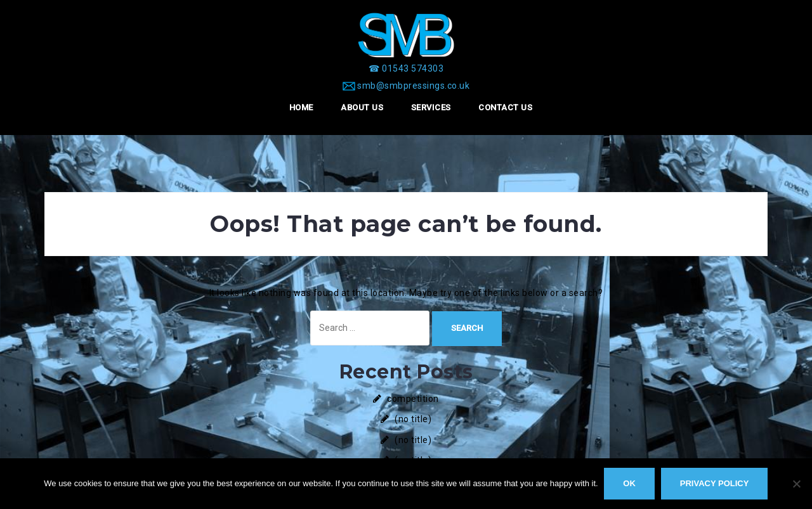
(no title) (413, 419)
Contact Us (505, 107)
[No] (796, 484)
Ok (630, 483)
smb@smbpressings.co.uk (413, 86)
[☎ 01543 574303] (406, 68)
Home (301, 107)
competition (413, 399)
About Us (362, 107)
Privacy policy (715, 483)
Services (431, 107)
